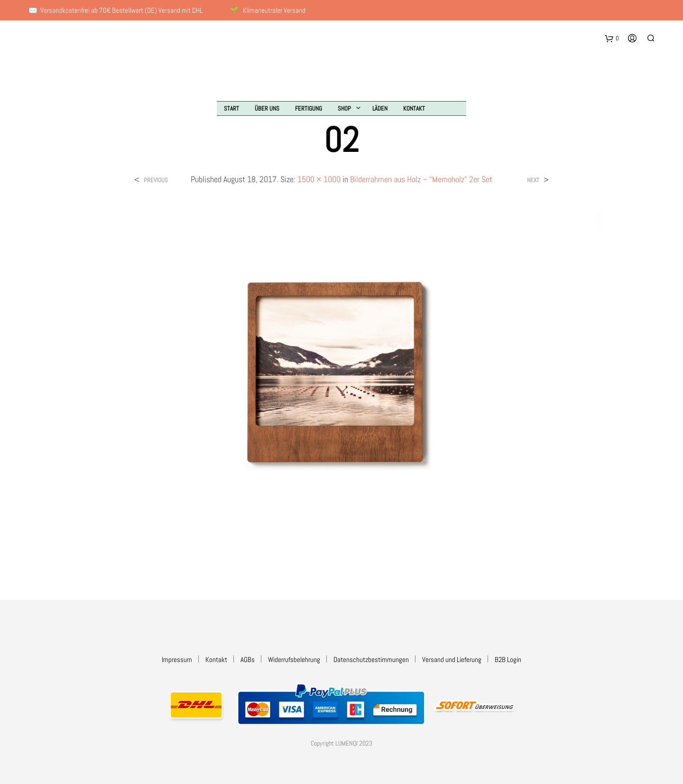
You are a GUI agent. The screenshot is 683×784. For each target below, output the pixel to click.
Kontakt (414, 108)
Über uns (267, 108)
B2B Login (508, 659)
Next (533, 180)
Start (231, 108)
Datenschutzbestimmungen (371, 659)
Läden (380, 108)
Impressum (177, 659)
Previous (156, 180)
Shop (344, 108)
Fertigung (309, 108)
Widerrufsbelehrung (294, 659)
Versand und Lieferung (452, 659)
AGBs (248, 659)
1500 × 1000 (319, 179)
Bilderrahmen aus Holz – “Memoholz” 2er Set (421, 179)
